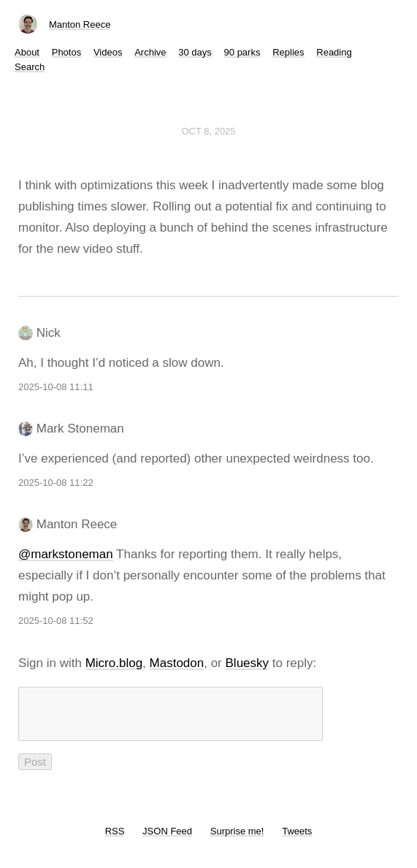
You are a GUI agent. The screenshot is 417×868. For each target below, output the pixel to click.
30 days (195, 52)
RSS (115, 840)
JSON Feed (167, 840)
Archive (150, 52)
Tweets (297, 840)
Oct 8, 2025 (208, 131)
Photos (66, 52)
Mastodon (177, 663)
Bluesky (248, 663)
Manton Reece (80, 24)
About (27, 52)
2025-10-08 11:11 (56, 387)
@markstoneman (66, 554)
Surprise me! (237, 840)
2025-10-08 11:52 (56, 621)
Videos (108, 52)
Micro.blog (114, 663)
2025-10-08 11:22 (56, 483)
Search (30, 67)
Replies (288, 52)
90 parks (242, 52)
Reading (334, 52)
